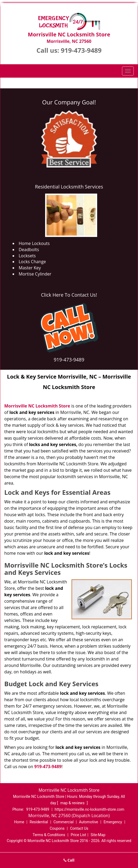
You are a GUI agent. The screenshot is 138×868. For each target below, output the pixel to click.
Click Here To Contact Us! (69, 295)
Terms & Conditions (49, 835)
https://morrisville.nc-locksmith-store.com (90, 809)
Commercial (63, 822)
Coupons (57, 828)
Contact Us (79, 828)
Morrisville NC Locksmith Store (37, 406)
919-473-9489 (81, 50)
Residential (39, 822)
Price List (78, 835)
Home (19, 822)
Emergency (113, 822)
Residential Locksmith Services (69, 187)
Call (69, 860)
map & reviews (73, 803)
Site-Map (98, 835)
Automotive (89, 822)
